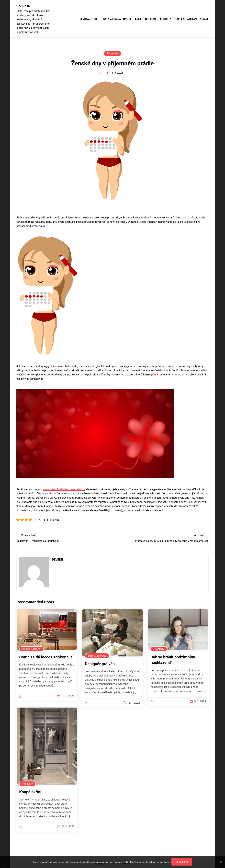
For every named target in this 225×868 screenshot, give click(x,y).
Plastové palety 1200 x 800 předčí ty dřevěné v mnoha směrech (172, 541)
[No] (221, 862)
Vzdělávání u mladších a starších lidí (38, 541)
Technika (179, 19)
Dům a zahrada (111, 19)
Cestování (86, 19)
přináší (155, 375)
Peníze (138, 19)
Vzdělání (192, 19)
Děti (97, 19)
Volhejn (23, 6)
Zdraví (204, 19)
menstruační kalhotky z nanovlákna (64, 489)
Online (127, 19)
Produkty (165, 19)
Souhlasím (182, 862)
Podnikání (150, 19)
